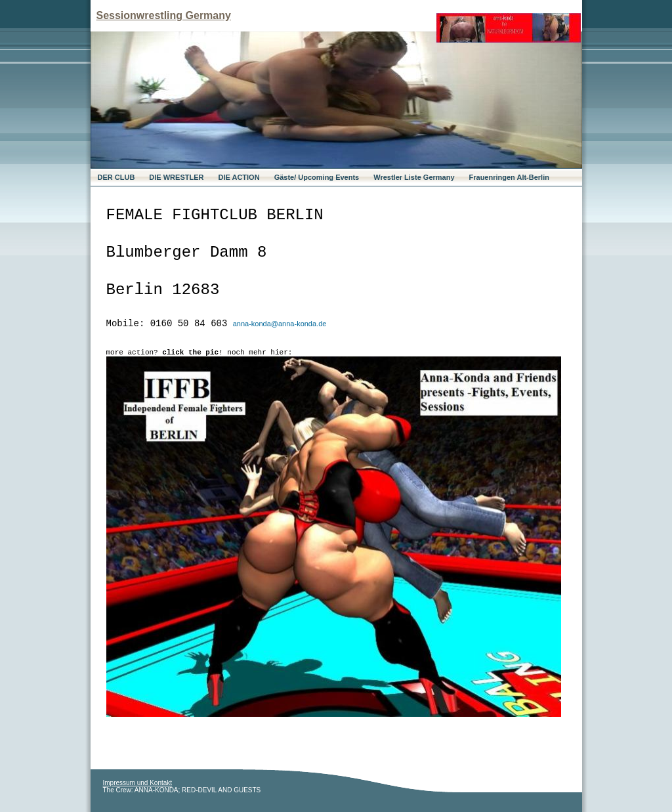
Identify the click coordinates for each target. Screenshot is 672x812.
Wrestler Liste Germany (414, 177)
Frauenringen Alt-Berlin (509, 177)
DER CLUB (116, 177)
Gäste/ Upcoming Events (317, 177)
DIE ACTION (239, 177)
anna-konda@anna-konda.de (280, 324)
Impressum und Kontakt (138, 783)
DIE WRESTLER (176, 177)
